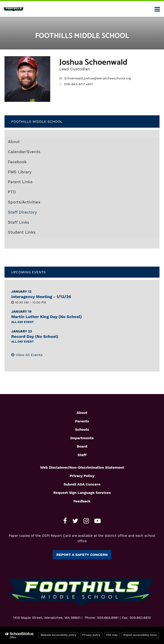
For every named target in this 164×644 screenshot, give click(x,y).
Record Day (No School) (35, 336)
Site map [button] (112, 635)
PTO (12, 192)
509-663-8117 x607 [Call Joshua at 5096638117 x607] (79, 84)
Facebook (25, 163)
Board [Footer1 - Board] (82, 446)
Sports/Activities (24, 202)
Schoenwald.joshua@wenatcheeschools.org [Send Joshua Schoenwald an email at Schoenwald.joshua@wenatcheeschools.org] (98, 78)
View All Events (29, 355)
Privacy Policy (82, 476)
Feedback (82, 501)
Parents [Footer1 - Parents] (82, 421)
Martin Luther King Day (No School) (47, 317)
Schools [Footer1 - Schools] (82, 429)
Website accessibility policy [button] (58, 635)
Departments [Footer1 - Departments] (82, 438)
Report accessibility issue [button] (140, 635)
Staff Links (19, 222)
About (14, 142)
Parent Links (20, 182)
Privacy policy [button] (91, 635)
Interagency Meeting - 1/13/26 (41, 297)
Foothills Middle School (37, 121)
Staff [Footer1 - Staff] (82, 455)
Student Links (22, 232)
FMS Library (28, 173)
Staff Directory (22, 212)
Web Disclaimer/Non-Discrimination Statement (82, 467)
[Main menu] (157, 9)
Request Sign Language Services (82, 493)
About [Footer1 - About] (82, 413)
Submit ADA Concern (82, 484)
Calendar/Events (24, 152)
